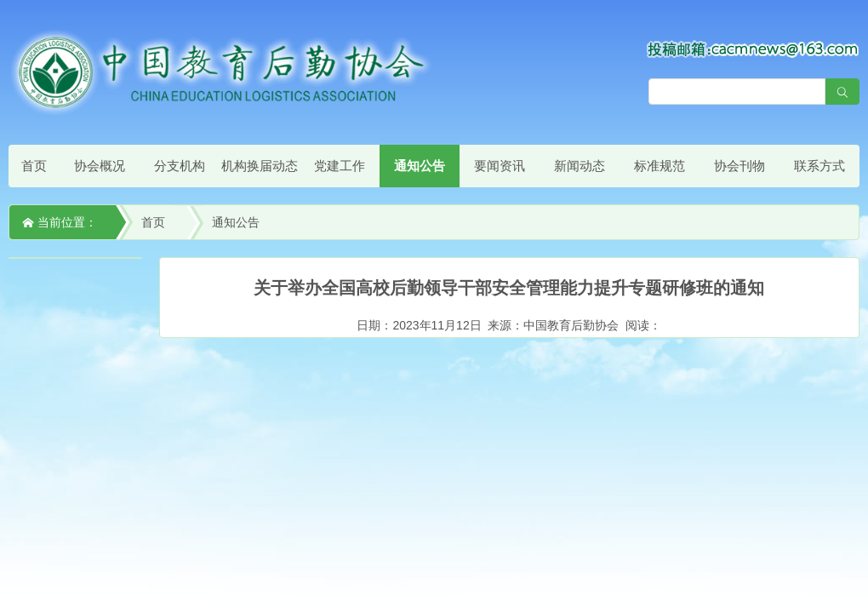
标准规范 (660, 166)
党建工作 (340, 166)
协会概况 (100, 166)
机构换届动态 (260, 166)
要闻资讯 (500, 166)
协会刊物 (740, 166)
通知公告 (420, 166)
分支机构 (180, 166)
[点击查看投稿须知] (753, 49)
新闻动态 (580, 166)
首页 (34, 166)
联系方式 (819, 166)
